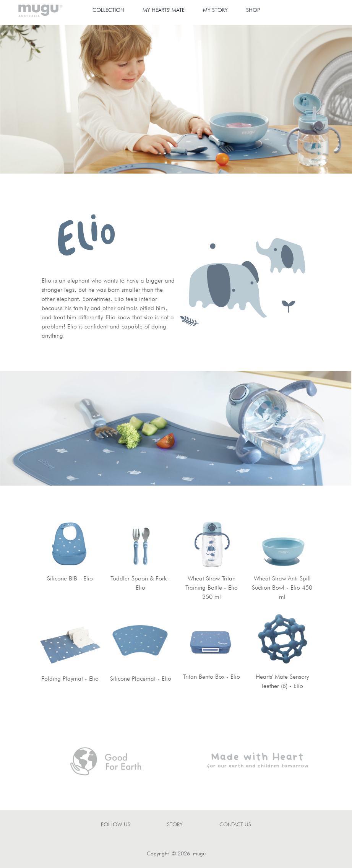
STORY (175, 824)
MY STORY (215, 10)
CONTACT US (235, 824)
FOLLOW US (116, 824)
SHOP (253, 10)
